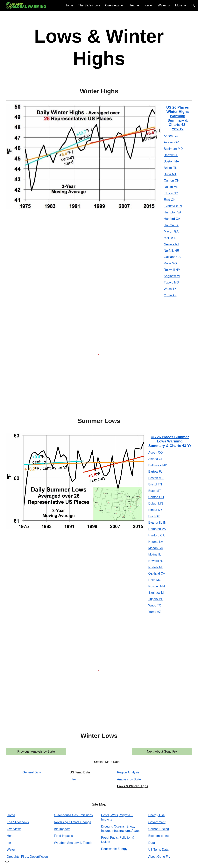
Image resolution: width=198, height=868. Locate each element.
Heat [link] (132, 5)
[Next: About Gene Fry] (162, 752)
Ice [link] (147, 5)
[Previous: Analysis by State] (36, 752)
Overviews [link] (113, 5)
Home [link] (69, 5)
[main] (99, 47)
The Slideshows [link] (89, 5)
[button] (193, 5)
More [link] (179, 5)
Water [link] (162, 5)
